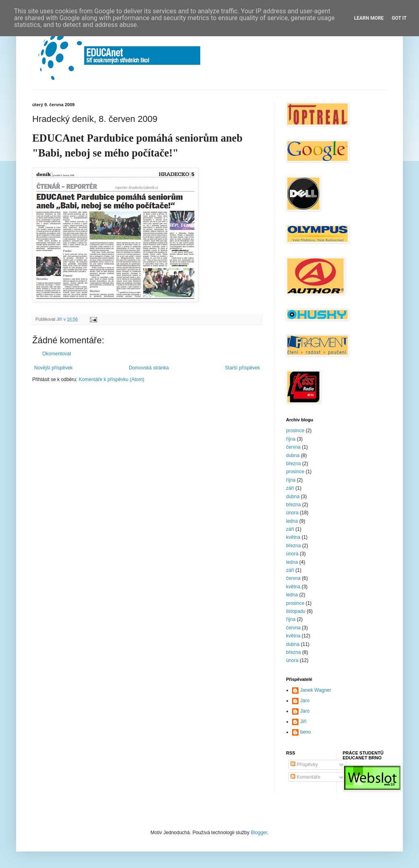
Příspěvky (304, 765)
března (294, 464)
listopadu (296, 611)
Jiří (303, 722)
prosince (295, 431)
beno (306, 732)
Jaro (305, 701)
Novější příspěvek (53, 368)
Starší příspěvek (242, 368)
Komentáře (305, 777)
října (291, 439)
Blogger (259, 833)
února (292, 513)
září (290, 488)
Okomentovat (57, 354)
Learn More (369, 18)
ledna (292, 521)
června (293, 447)
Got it (399, 18)
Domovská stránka (149, 368)
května (293, 537)
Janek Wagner (316, 690)
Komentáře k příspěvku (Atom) (111, 379)
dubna (293, 456)
